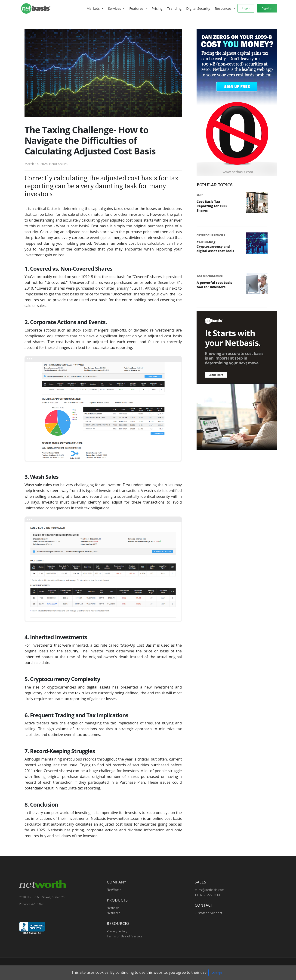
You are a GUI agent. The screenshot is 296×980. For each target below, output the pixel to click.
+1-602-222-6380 (208, 895)
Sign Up (267, 8)
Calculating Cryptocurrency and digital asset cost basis (215, 246)
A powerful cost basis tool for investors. (214, 285)
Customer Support (208, 913)
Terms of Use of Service (125, 936)
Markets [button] (94, 8)
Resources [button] (224, 8)
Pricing (157, 8)
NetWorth (114, 890)
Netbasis (113, 908)
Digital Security (198, 8)
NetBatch (114, 913)
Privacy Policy (117, 931)
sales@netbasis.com (210, 890)
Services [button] (115, 8)
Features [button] (137, 8)
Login (246, 8)
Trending (174, 8)
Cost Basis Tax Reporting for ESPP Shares (212, 206)
